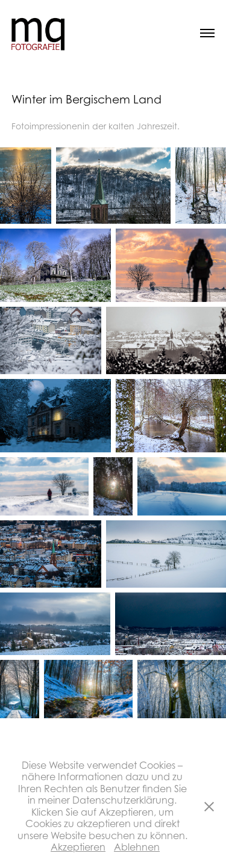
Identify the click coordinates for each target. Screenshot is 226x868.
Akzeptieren (78, 847)
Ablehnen (137, 847)
